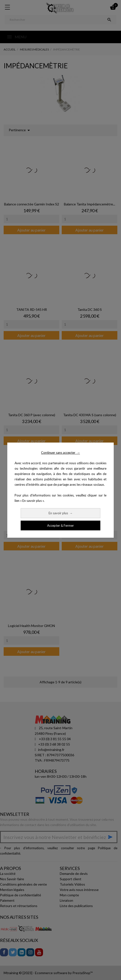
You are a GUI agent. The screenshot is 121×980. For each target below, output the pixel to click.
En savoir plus (61, 513)
